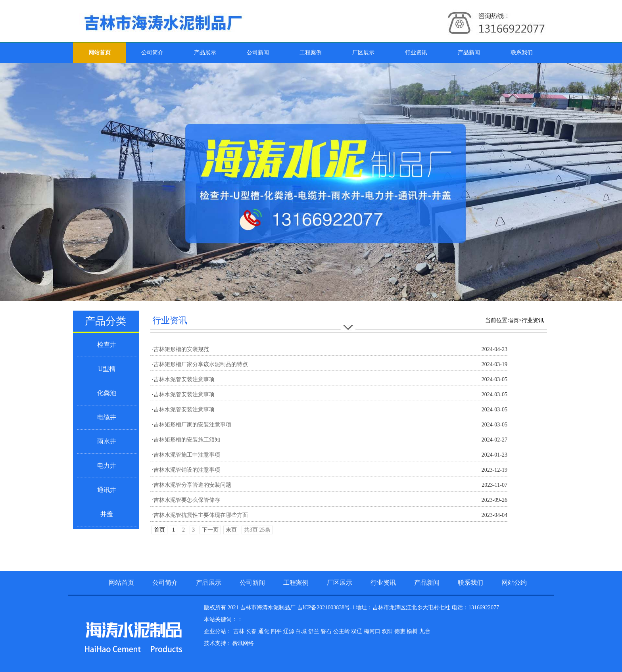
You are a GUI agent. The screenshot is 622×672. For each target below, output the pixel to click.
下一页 (210, 530)
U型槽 (107, 369)
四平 (277, 631)
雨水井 (107, 441)
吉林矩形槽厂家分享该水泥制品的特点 (201, 364)
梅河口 (373, 631)
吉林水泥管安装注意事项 (184, 379)
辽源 (290, 631)
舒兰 (315, 631)
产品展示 (205, 53)
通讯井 (107, 490)
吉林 (240, 631)
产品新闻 (469, 53)
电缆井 (107, 417)
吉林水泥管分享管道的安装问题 (192, 485)
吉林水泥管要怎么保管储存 (187, 500)
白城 (302, 631)
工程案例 (311, 53)
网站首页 (100, 53)
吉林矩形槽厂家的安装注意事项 (192, 425)
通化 (265, 631)
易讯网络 (243, 643)
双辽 (357, 631)
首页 (514, 321)
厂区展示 (363, 53)
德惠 (401, 631)
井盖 (107, 514)
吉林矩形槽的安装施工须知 (187, 440)
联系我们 (522, 53)
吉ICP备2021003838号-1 (326, 608)
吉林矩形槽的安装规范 (181, 349)
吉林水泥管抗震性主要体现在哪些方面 (201, 515)
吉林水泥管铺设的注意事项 (187, 470)
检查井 (107, 345)
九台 (425, 631)
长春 (252, 631)
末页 (231, 530)
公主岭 (342, 631)
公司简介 (152, 53)
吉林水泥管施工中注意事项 (187, 455)
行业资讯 (416, 53)
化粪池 (107, 393)
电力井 (107, 466)
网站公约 (514, 583)
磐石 (327, 631)
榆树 (413, 631)
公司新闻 (258, 53)
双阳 (388, 631)
